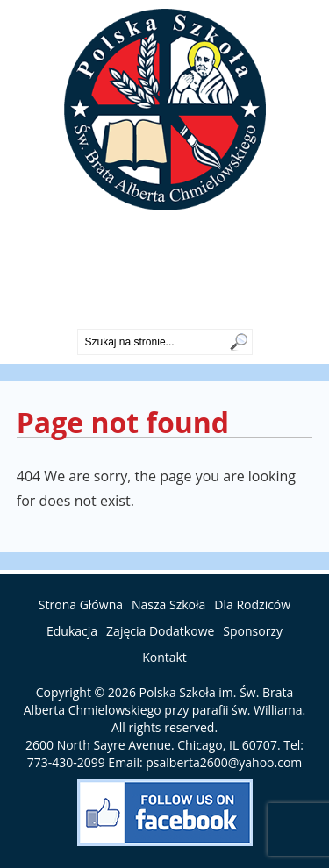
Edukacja (72, 631)
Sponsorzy (253, 631)
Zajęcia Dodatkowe (160, 631)
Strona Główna (81, 605)
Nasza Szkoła (168, 605)
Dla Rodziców (252, 605)
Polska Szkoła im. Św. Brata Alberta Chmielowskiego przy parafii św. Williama (163, 701)
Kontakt (164, 657)
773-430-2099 (165, 314)
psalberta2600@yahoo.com (224, 762)
